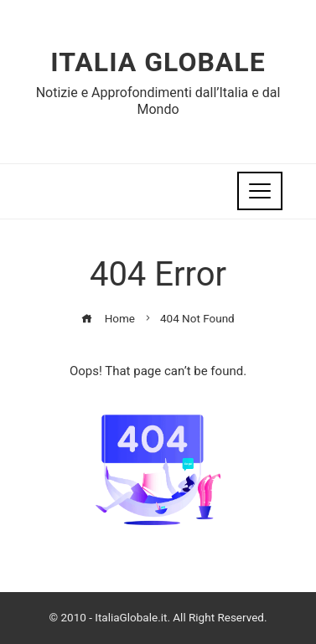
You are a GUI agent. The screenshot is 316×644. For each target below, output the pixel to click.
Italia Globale (158, 62)
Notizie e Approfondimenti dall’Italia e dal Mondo (158, 100)
